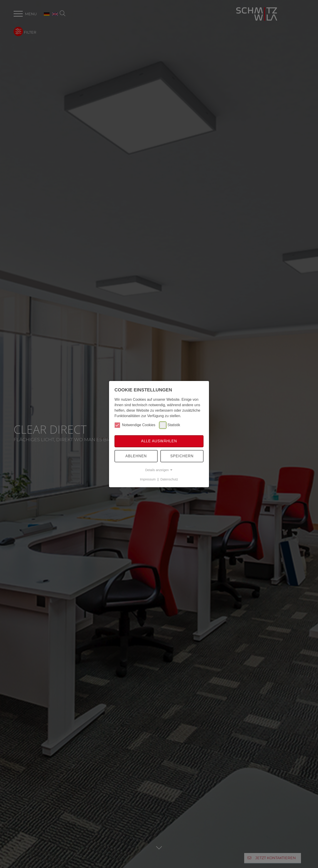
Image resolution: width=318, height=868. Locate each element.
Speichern (182, 456)
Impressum (148, 479)
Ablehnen (136, 456)
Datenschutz (169, 479)
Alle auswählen (159, 441)
